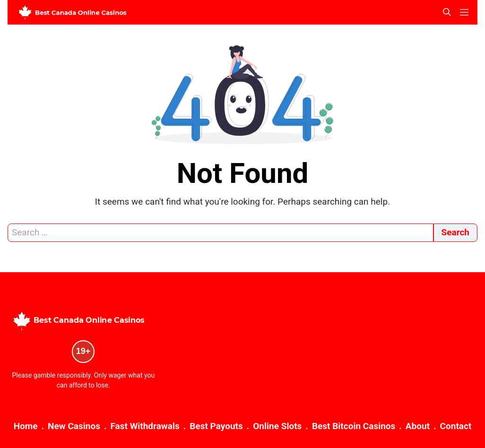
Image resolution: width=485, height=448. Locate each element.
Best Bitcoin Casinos (354, 426)
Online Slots (277, 426)
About (418, 426)
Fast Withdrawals (145, 426)
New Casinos (74, 426)
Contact (456, 426)
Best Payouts (216, 426)
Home (26, 426)
